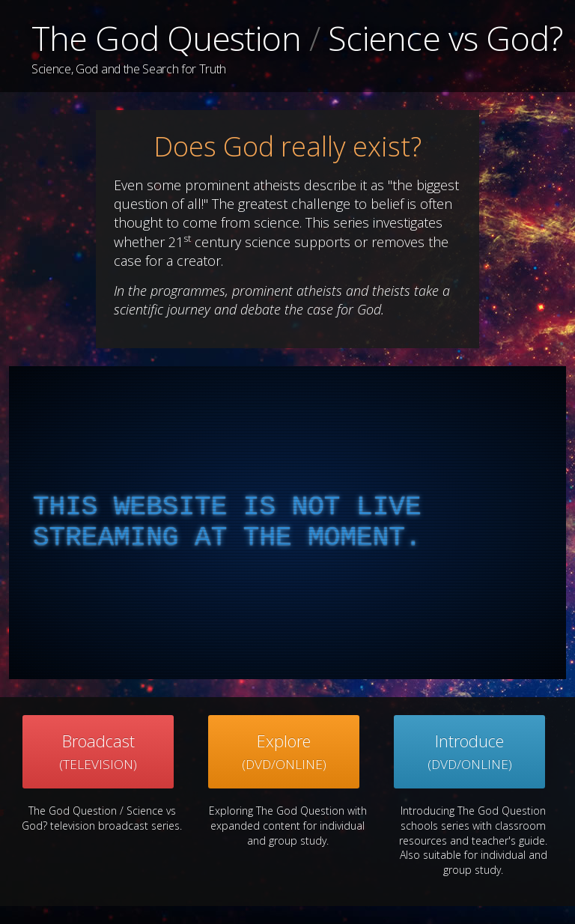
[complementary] (287, 523)
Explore (284, 751)
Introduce (470, 751)
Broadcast (98, 751)
